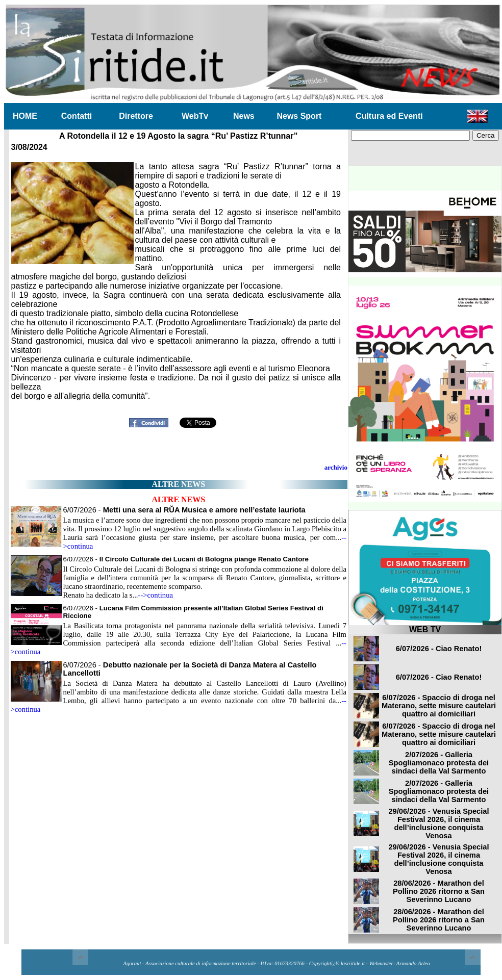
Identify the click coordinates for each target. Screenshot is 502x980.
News (244, 116)
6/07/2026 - (184, 510)
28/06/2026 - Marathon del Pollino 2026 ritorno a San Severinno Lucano (439, 891)
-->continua (156, 595)
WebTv (195, 116)
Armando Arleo (413, 963)
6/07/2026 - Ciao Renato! (439, 649)
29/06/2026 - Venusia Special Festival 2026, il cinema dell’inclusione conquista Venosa (438, 823)
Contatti (77, 116)
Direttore (136, 116)
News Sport (299, 116)
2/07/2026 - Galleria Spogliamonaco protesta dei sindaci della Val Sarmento (439, 763)
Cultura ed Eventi (389, 116)
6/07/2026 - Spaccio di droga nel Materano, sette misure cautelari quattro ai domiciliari (439, 706)
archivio (336, 467)
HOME (25, 116)
